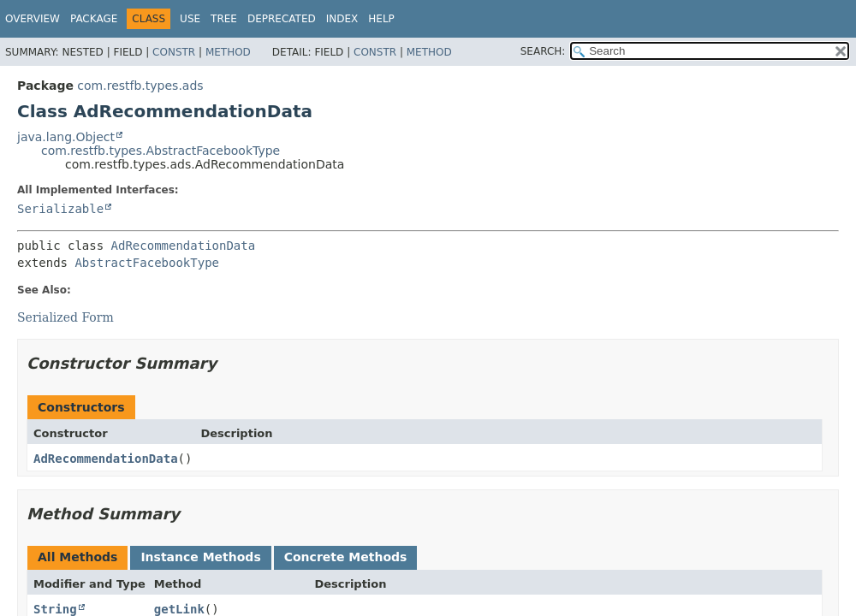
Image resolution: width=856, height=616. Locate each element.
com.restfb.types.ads (140, 86)
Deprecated (282, 19)
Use (190, 19)
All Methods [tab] (77, 557)
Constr (174, 52)
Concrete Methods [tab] (346, 557)
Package (94, 19)
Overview (33, 19)
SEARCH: (543, 51)
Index (342, 19)
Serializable (60, 209)
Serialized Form (65, 317)
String (55, 609)
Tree (224, 19)
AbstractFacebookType (147, 263)
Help (381, 19)
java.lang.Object (66, 137)
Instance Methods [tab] (200, 557)
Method (228, 52)
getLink (179, 609)
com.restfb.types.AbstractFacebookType (160, 151)
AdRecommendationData (184, 246)
